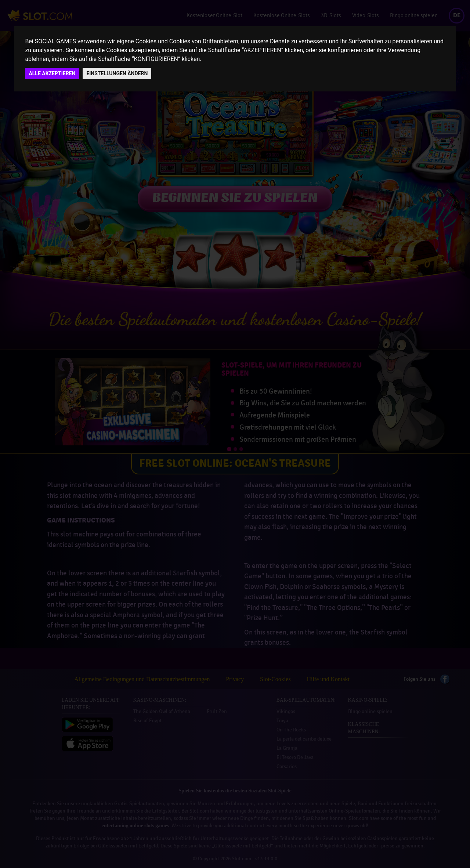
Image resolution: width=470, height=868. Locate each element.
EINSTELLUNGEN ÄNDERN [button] (117, 73)
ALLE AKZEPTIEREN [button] (52, 73)
